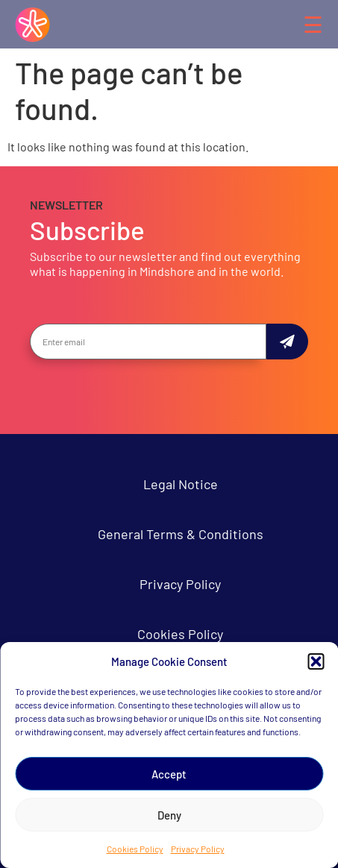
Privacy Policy (198, 849)
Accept (169, 774)
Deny (169, 815)
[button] (316, 661)
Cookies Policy (135, 849)
